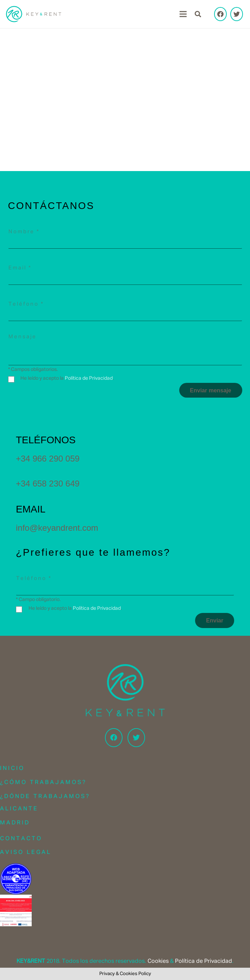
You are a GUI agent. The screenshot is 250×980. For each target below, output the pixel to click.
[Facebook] (220, 14)
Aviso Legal (26, 852)
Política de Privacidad (89, 378)
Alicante (19, 809)
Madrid (15, 823)
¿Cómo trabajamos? (43, 783)
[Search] (198, 14)
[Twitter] (237, 14)
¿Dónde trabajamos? (45, 797)
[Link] (34, 14)
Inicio (12, 769)
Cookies (158, 961)
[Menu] (183, 14)
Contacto (21, 839)
